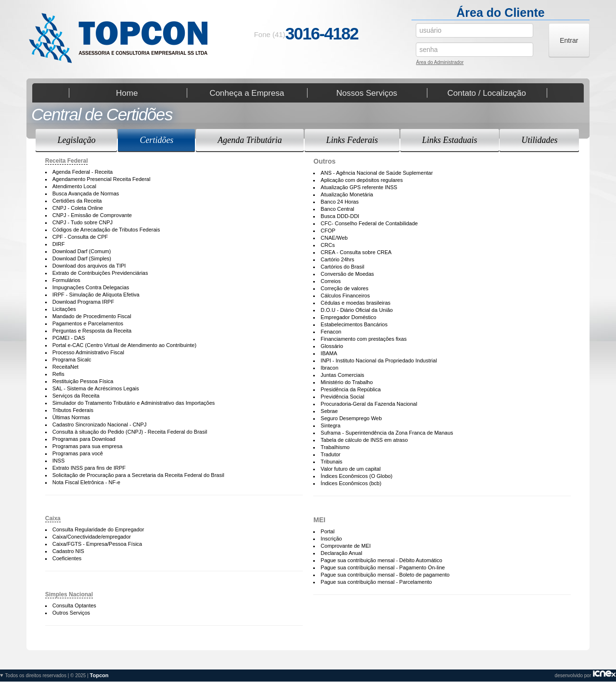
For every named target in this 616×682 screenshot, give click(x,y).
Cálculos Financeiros (345, 296)
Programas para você (78, 453)
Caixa (53, 518)
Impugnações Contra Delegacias (91, 287)
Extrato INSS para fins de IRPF (89, 468)
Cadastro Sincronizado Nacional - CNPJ (100, 425)
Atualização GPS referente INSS (359, 187)
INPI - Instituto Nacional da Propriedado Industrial (379, 360)
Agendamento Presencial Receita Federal (102, 179)
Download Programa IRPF (83, 302)
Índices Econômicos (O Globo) (356, 476)
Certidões (156, 140)
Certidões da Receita (77, 201)
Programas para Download (84, 439)
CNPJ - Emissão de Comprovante (92, 215)
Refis (58, 374)
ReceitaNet (65, 367)
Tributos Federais (73, 410)
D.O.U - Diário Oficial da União (357, 310)
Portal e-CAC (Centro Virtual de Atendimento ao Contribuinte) (124, 345)
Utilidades (539, 140)
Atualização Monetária (347, 194)
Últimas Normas (71, 417)
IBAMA (329, 353)
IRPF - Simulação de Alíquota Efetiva (96, 295)
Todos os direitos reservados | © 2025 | (57, 675)
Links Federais (352, 140)
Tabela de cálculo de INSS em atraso (364, 440)
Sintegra (330, 425)
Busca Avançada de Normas (86, 193)
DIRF (59, 244)
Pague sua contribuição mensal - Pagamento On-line (383, 567)
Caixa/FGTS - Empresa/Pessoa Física (97, 544)
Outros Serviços (71, 613)
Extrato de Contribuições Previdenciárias (100, 273)
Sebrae (329, 411)
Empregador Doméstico (348, 317)
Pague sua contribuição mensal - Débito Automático (381, 560)
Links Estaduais (450, 140)
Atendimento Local (74, 186)
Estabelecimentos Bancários (354, 324)
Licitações (64, 309)
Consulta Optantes (74, 605)
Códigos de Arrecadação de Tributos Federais (106, 230)
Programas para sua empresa (88, 446)
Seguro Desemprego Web (351, 418)
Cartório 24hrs (337, 259)
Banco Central (337, 209)
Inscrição (331, 539)
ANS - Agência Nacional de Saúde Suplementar (377, 173)
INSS (59, 461)
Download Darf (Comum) (82, 251)
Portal (327, 531)
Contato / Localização (487, 93)
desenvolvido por (308, 676)
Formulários (66, 280)
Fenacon (331, 332)
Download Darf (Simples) (82, 258)
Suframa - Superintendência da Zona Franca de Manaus (387, 433)
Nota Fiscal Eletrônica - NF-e (86, 482)
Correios (331, 281)
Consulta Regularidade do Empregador (98, 529)
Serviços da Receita (76, 396)
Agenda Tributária (250, 140)
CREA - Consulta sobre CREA (356, 252)
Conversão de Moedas (347, 274)
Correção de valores (344, 288)
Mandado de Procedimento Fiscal (92, 316)
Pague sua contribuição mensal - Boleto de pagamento (385, 575)
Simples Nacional (69, 594)
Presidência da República (351, 389)
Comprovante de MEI (346, 546)
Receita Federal (67, 161)
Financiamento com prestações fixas (364, 339)
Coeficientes (67, 558)
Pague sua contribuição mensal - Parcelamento (376, 582)
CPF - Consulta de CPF (80, 237)
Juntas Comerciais (342, 375)
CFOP (328, 231)
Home (127, 93)
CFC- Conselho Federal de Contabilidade (369, 223)
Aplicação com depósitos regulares (362, 180)
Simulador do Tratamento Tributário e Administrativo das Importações (134, 403)
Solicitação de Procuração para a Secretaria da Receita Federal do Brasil (138, 475)
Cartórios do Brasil (342, 267)
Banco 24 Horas (340, 202)
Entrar (569, 40)
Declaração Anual (341, 553)
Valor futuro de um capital (351, 469)
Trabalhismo (335, 447)
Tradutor (330, 454)
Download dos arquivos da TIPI (89, 266)
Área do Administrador (440, 63)
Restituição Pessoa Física (83, 381)
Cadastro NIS (68, 551)
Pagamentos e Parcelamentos (88, 323)
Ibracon (329, 368)
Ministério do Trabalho (346, 382)
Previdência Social (342, 397)
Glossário (332, 346)
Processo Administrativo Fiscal (88, 352)
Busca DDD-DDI (340, 216)
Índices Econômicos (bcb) (351, 483)
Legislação (76, 140)
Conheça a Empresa (247, 93)
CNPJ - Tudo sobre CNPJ (83, 222)
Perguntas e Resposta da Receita (92, 331)
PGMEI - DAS (69, 338)
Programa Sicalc (72, 360)
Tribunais (331, 462)
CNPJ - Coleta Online (78, 208)
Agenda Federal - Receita (83, 172)
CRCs (327, 245)
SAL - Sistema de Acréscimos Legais (96, 388)
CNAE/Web (334, 238)
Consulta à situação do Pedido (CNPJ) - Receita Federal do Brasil (130, 432)
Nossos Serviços (367, 93)
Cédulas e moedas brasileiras (355, 303)
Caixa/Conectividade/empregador (92, 537)
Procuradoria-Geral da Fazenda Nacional (369, 404)
